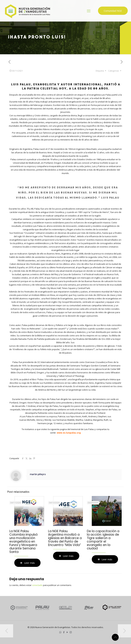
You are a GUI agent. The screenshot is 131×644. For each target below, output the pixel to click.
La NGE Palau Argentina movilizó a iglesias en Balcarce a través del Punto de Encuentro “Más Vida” (65, 538)
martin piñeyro (38, 474)
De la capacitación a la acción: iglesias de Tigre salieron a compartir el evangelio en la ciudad (103, 540)
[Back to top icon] (115, 637)
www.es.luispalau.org (69, 433)
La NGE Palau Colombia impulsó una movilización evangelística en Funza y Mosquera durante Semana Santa (24, 541)
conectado (37, 585)
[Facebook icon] (64, 632)
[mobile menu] (89, 11)
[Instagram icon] (71, 632)
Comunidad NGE (113, 11)
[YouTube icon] (67, 632)
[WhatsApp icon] (60, 632)
